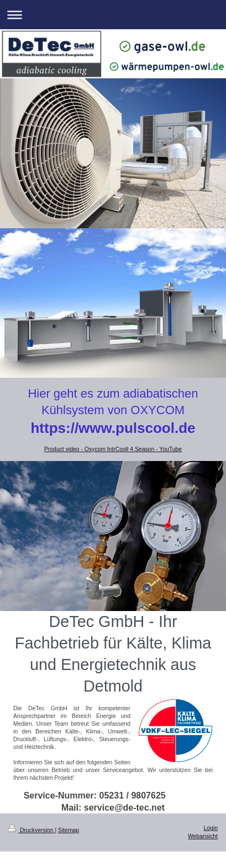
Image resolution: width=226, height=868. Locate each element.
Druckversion (31, 830)
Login (211, 828)
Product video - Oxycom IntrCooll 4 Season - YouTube (113, 449)
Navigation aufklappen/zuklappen (113, 15)
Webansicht (203, 836)
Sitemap (69, 830)
